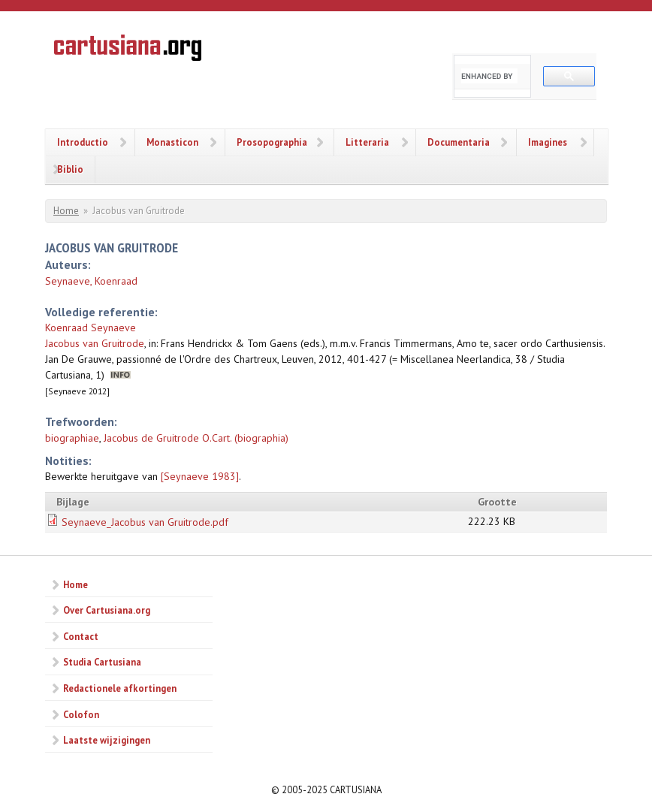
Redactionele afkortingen (120, 688)
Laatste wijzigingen (107, 740)
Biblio (70, 169)
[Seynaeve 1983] (200, 476)
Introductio (83, 142)
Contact (81, 636)
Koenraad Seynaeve (91, 328)
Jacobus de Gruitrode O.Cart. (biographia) (196, 438)
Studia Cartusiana (102, 662)
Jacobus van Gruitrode (95, 343)
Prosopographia (272, 142)
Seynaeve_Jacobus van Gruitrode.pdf (145, 522)
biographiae (72, 438)
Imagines (548, 142)
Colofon (81, 714)
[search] (489, 76)
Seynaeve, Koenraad (91, 281)
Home (66, 211)
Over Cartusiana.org (107, 610)
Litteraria (367, 142)
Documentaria (459, 142)
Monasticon (172, 142)
